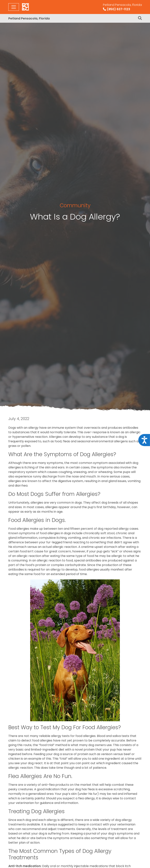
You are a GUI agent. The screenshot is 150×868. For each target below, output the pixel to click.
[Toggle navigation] (14, 7)
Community (75, 205)
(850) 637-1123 (122, 7)
